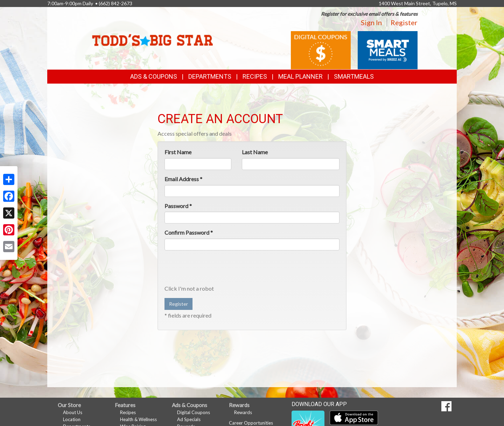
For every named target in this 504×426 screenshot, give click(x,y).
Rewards (243, 412)
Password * (178, 206)
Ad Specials (189, 419)
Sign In (371, 22)
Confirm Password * (189, 232)
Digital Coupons (194, 412)
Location (72, 419)
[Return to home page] (152, 33)
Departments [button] (210, 76)
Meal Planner (300, 76)
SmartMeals (354, 76)
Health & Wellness (138, 419)
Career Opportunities (251, 423)
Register (404, 22)
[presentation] (218, 269)
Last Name (255, 152)
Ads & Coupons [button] (154, 76)
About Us (73, 412)
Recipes (255, 76)
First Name (178, 152)
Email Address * (183, 179)
